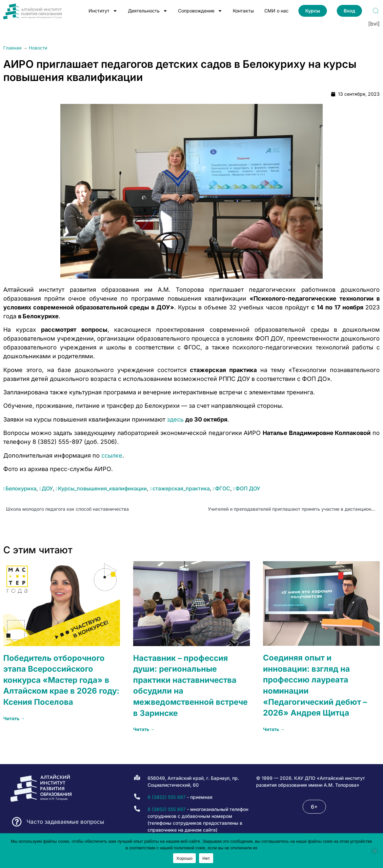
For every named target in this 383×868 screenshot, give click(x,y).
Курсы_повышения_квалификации (102, 488)
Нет (206, 858)
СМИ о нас (276, 11)
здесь (175, 419)
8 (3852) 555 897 (167, 809)
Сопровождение (200, 11)
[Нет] (374, 851)
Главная (12, 48)
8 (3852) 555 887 (167, 797)
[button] (314, 807)
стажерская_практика (181, 488)
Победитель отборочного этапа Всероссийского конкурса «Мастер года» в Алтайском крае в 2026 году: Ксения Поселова (61, 680)
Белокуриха (21, 488)
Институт (103, 11)
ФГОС (223, 488)
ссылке (112, 455)
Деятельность (148, 11)
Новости (38, 48)
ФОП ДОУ (248, 488)
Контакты (243, 11)
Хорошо (184, 858)
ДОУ (47, 488)
